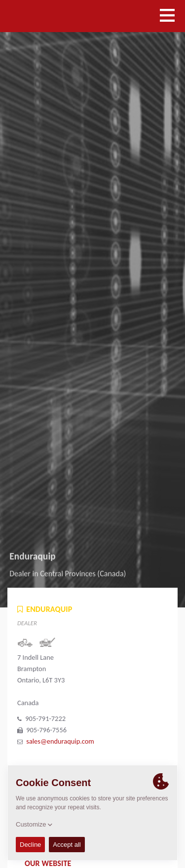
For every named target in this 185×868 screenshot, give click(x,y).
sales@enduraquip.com (60, 741)
